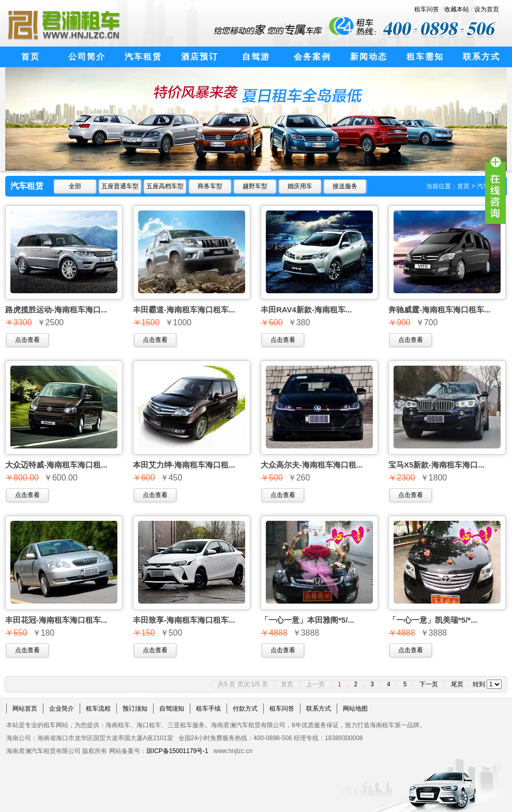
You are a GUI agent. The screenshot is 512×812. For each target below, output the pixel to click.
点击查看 (27, 340)
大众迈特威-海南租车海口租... (56, 465)
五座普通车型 (120, 186)
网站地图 (355, 709)
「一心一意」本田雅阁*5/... (307, 620)
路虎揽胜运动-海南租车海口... (56, 310)
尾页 (457, 684)
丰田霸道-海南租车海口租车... (184, 310)
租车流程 (98, 709)
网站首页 (25, 709)
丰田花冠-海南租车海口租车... (56, 620)
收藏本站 (457, 9)
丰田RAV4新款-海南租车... (306, 310)
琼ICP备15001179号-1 (177, 751)
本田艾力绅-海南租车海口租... (184, 465)
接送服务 (345, 186)
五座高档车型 (165, 186)
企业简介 (62, 709)
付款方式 (245, 709)
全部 (75, 186)
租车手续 (208, 709)
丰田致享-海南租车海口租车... (184, 620)
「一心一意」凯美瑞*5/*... (433, 620)
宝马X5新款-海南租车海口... (436, 465)
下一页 (429, 684)
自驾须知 (172, 709)
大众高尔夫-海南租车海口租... (312, 465)
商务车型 (210, 186)
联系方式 (319, 709)
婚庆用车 (300, 186)
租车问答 (427, 9)
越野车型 (255, 186)
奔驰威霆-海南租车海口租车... (440, 310)
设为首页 (487, 9)
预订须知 (135, 709)
